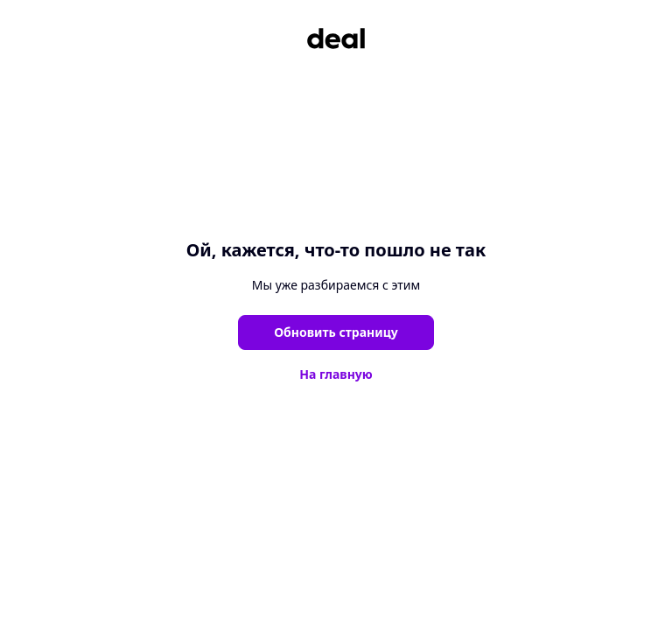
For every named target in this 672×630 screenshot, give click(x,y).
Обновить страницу (336, 332)
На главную (336, 374)
